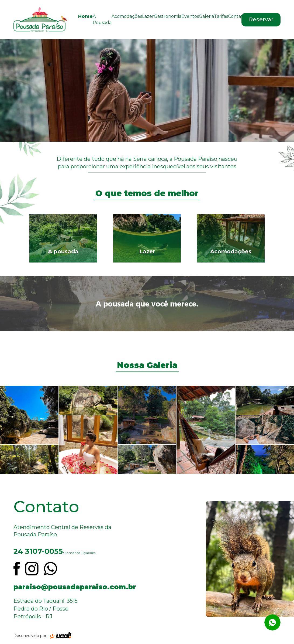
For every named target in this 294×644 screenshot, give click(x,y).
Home (85, 16)
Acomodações (127, 16)
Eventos (190, 16)
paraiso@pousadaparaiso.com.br (74, 587)
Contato (237, 16)
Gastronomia (168, 16)
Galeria (206, 16)
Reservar (261, 19)
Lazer (148, 16)
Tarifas (221, 16)
